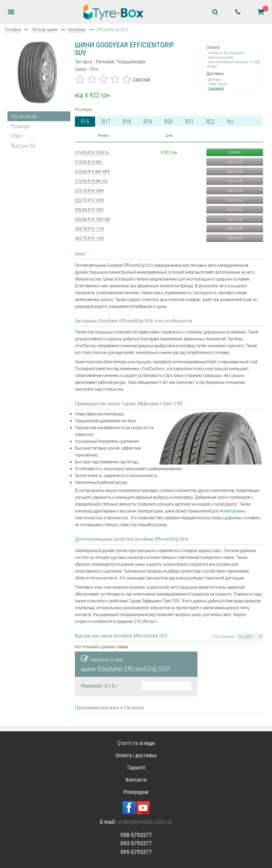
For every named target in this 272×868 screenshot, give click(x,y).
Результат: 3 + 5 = (99, 686)
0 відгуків (142, 79)
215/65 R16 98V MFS (92, 172)
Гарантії (136, 768)
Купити (235, 152)
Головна (13, 30)
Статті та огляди (136, 743)
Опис (17, 136)
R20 (169, 122)
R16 (85, 122)
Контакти (136, 780)
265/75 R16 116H (89, 238)
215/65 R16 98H (88, 162)
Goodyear (77, 30)
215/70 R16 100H (89, 191)
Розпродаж (136, 792)
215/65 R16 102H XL (92, 152)
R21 (189, 122)
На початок (24, 116)
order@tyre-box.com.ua (145, 822)
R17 (106, 122)
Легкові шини (44, 30)
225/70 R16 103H (89, 200)
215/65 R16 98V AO (91, 181)
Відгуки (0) (23, 146)
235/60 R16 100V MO (92, 219)
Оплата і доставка (136, 755)
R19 (148, 122)
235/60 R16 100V (89, 210)
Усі (230, 122)
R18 (127, 122)
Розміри (20, 126)
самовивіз (216, 88)
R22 (210, 122)
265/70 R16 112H (89, 229)
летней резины (232, 511)
